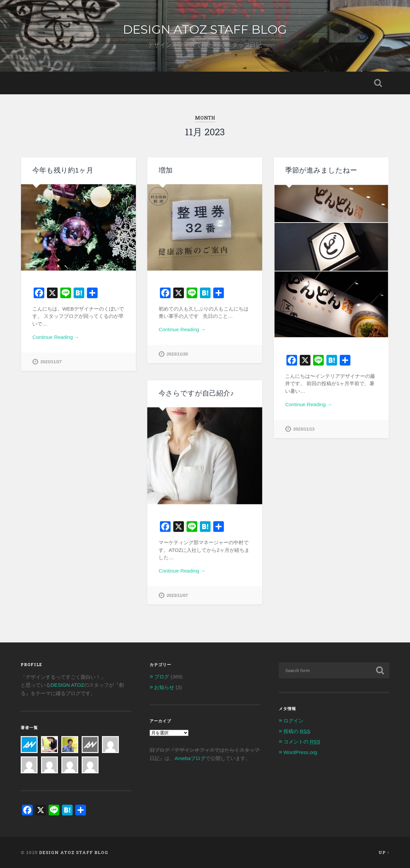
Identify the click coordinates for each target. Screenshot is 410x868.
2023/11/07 (177, 595)
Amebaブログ (190, 758)
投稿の (297, 731)
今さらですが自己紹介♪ (196, 393)
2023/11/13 (304, 429)
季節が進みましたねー (321, 170)
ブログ (162, 677)
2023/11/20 (177, 354)
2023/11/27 (51, 362)
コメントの (302, 742)
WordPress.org (300, 752)
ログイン (293, 721)
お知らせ (164, 687)
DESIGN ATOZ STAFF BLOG (205, 29)
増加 (166, 170)
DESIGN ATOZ (67, 685)
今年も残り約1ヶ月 (63, 170)
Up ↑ (384, 852)
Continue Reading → (56, 337)
